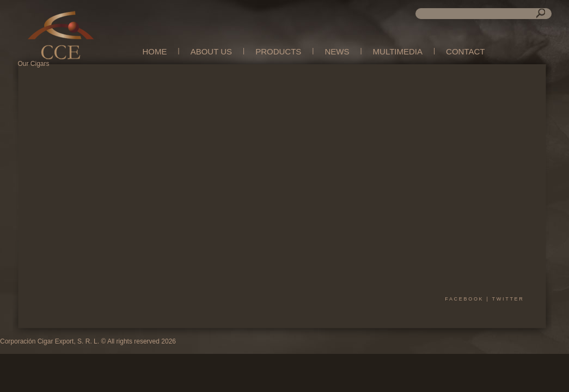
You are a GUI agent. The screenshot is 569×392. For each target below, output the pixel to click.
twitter (508, 299)
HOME (155, 51)
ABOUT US (211, 51)
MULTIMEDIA (398, 51)
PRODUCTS (278, 51)
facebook (464, 299)
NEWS (337, 51)
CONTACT (465, 51)
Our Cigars (34, 64)
